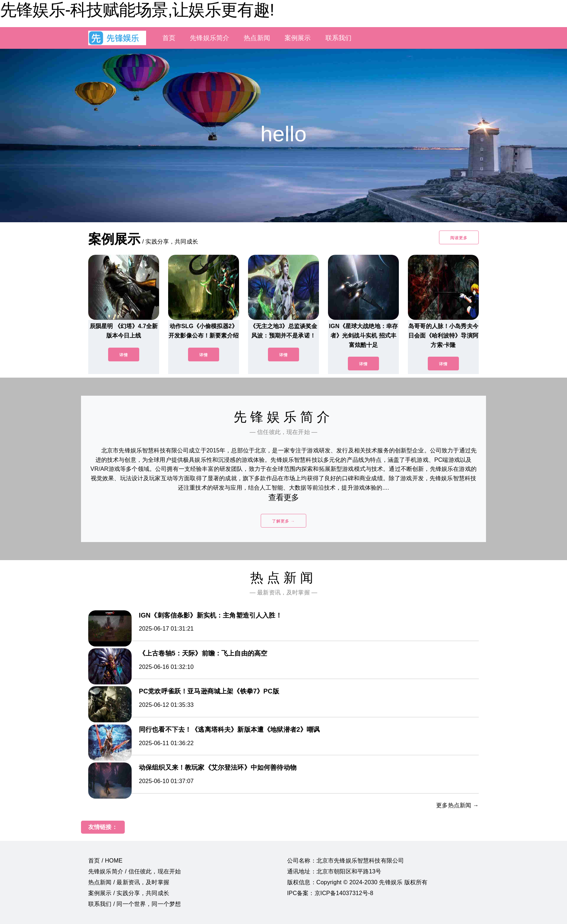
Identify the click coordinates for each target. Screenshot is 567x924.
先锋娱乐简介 (210, 38)
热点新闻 (257, 38)
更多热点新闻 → (457, 805)
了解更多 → (283, 521)
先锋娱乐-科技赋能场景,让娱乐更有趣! (137, 10)
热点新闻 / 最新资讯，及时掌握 (129, 882)
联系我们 (339, 38)
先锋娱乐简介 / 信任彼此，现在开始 (135, 871)
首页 (169, 38)
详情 (124, 355)
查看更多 (284, 497)
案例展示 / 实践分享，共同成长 (129, 893)
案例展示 (298, 38)
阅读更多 (459, 238)
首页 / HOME (105, 861)
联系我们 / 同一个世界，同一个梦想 (135, 904)
